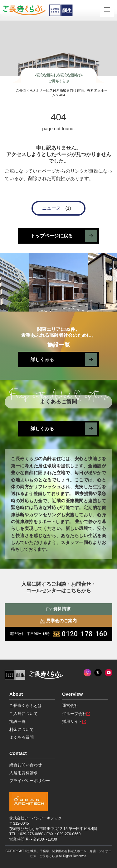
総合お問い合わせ (26, 765)
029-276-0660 (32, 834)
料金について (22, 730)
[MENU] (107, 10)
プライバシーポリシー (30, 781)
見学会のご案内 (58, 621)
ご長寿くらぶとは (26, 706)
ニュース (51, 208)
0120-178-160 (58, 634)
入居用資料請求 (24, 773)
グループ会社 (76, 714)
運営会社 (70, 706)
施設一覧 (17, 721)
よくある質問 (22, 737)
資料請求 (58, 609)
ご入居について (24, 714)
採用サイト (74, 721)
